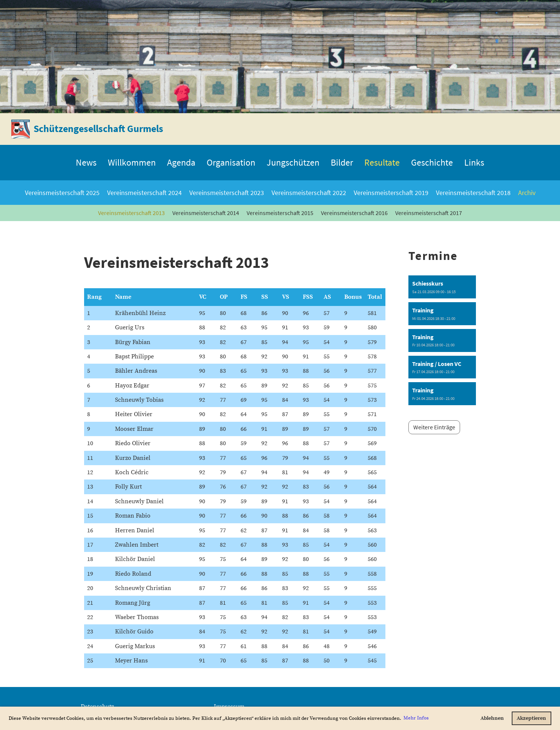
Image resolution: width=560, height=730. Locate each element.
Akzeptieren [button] (531, 718)
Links (474, 162)
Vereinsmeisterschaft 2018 (473, 193)
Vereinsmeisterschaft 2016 (354, 213)
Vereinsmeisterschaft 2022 (309, 193)
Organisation (231, 162)
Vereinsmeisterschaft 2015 (280, 213)
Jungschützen (293, 162)
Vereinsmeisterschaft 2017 (429, 213)
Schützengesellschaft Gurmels (98, 128)
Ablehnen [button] (492, 718)
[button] (442, 287)
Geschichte (432, 162)
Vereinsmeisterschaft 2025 (62, 193)
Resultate (382, 162)
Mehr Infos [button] (416, 718)
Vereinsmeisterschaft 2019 (391, 193)
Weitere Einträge (434, 427)
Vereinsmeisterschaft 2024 (144, 193)
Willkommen (132, 162)
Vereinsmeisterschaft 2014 (206, 213)
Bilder (342, 162)
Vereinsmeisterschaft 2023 (227, 193)
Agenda (181, 162)
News (86, 162)
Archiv (527, 193)
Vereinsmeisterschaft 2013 (131, 213)
